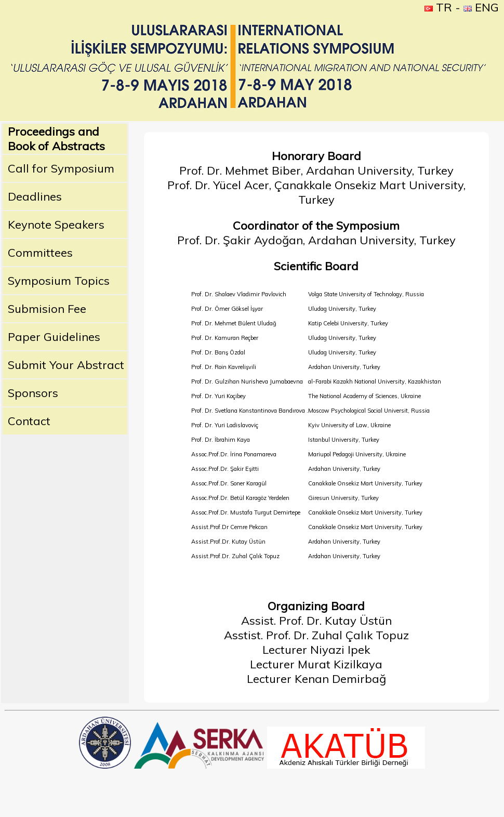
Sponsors (33, 393)
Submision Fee (47, 309)
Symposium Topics (59, 281)
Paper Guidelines (54, 337)
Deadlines (35, 196)
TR (438, 7)
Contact (29, 421)
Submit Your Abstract (66, 365)
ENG (481, 7)
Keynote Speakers (56, 225)
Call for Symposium (61, 168)
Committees (40, 253)
